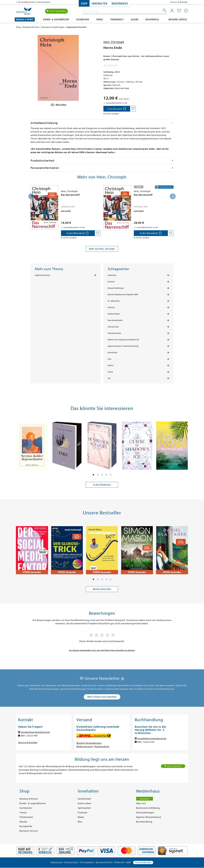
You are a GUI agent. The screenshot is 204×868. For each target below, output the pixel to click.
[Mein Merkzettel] (179, 11)
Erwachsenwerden (114, 333)
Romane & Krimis (25, 20)
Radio (81, 817)
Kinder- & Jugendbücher (56, 20)
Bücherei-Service (178, 20)
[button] (93, 475)
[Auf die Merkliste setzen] (133, 109)
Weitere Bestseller (102, 589)
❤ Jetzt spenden (56, 11)
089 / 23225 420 (146, 742)
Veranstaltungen (145, 813)
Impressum (57, 862)
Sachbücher (83, 20)
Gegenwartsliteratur (43, 275)
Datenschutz (71, 862)
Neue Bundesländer (115, 320)
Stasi (110, 359)
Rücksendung (102, 747)
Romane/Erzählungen (116, 288)
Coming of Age (113, 327)
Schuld (110, 372)
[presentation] (31, 196)
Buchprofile (152, 20)
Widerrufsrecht (85, 747)
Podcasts (83, 813)
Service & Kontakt (179, 2)
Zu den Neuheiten (102, 485)
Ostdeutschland (114, 314)
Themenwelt (117, 20)
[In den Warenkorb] (117, 109)
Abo (80, 822)
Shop (84, 4)
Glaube (135, 20)
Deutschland (112, 353)
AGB (128, 862)
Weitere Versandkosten (89, 743)
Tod (109, 378)
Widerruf (119, 862)
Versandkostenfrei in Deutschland (34, 2)
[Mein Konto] (172, 11)
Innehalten (99, 4)
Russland (111, 282)
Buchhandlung (144, 822)
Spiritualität (84, 808)
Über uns (141, 803)
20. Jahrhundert (114, 301)
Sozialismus (112, 275)
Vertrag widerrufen (143, 862)
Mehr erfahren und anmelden (102, 697)
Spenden (145, 799)
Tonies (100, 20)
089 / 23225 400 (29, 736)
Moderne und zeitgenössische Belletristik (123, 340)
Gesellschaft (84, 799)
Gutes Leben (84, 803)
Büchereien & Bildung (148, 808)
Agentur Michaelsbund (149, 817)
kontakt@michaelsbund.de (35, 732)
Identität (111, 307)
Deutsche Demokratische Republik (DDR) (123, 295)
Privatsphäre (87, 862)
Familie (111, 365)
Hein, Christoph (114, 42)
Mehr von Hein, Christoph (102, 249)
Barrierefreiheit (104, 862)
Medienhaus (120, 4)
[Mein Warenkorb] (186, 11)
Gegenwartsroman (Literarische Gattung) (123, 346)
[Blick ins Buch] (58, 105)
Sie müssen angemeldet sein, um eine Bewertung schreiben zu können (102, 650)
